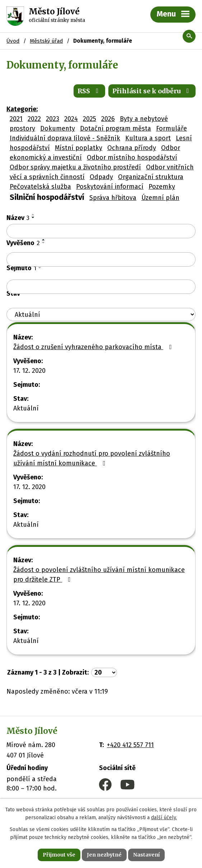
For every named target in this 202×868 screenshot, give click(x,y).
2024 (71, 119)
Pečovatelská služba (40, 187)
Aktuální (26, 408)
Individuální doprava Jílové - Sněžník (65, 138)
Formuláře (172, 128)
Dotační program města (116, 128)
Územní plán (160, 198)
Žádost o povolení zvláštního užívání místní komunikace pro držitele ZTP (99, 575)
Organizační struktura (151, 177)
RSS (90, 91)
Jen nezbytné (104, 855)
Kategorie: (22, 109)
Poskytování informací (110, 187)
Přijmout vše (59, 855)
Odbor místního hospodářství (132, 158)
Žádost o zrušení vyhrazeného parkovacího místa (94, 347)
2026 (108, 119)
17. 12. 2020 (29, 371)
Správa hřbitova (113, 198)
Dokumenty (58, 128)
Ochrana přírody (132, 148)
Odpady (101, 177)
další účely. (164, 818)
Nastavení (146, 855)
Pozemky (162, 187)
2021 (16, 119)
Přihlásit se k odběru (152, 91)
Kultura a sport (148, 138)
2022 (34, 119)
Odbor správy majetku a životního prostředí (75, 167)
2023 (53, 119)
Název (18, 218)
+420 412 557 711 (130, 745)
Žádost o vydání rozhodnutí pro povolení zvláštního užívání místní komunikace (92, 458)
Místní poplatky (79, 148)
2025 (90, 119)
